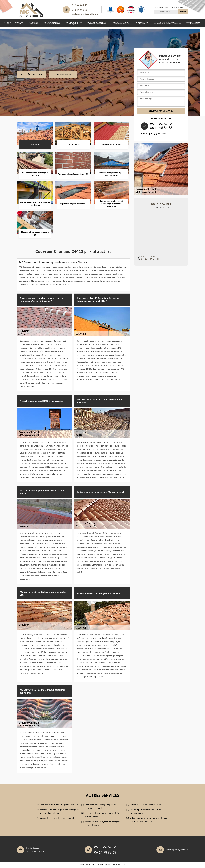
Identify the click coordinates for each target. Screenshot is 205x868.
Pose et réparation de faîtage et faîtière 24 (52, 23)
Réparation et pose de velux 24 (143, 23)
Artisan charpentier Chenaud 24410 (146, 805)
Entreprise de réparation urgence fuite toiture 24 (97, 23)
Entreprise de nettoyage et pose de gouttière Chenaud (101, 807)
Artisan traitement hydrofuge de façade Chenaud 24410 (103, 823)
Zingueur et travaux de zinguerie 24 (193, 23)
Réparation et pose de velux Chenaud (57, 818)
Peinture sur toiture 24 (34, 23)
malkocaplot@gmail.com (85, 14)
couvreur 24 (8, 23)
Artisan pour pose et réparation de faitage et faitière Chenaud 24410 (149, 820)
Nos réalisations (32, 74)
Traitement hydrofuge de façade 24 (74, 23)
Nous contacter (63, 74)
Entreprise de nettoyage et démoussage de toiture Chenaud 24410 (60, 811)
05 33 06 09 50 (80, 5)
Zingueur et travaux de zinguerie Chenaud (59, 805)
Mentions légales (120, 865)
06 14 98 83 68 (80, 10)
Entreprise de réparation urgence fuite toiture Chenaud (102, 815)
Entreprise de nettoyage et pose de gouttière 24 (122, 23)
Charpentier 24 (20, 23)
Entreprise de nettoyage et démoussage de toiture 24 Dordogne (167, 23)
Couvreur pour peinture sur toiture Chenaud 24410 (145, 811)
